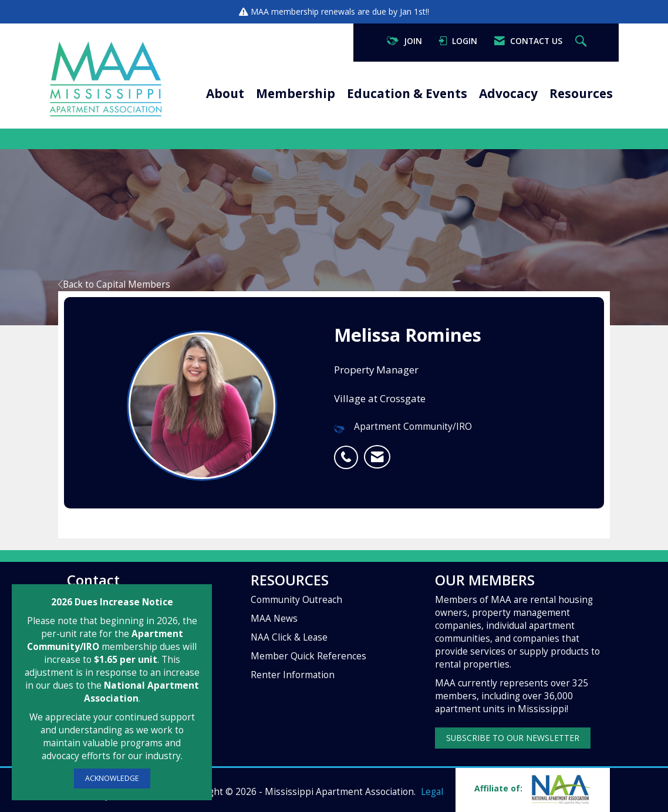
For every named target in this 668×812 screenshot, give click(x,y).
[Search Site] (582, 41)
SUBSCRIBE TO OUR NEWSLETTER (513, 738)
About (225, 93)
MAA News (274, 619)
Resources (581, 93)
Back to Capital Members (114, 284)
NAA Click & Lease (289, 637)
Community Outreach (296, 600)
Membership (296, 93)
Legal (432, 792)
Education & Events (407, 93)
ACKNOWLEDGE (112, 778)
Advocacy (508, 93)
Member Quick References (308, 656)
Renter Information (293, 675)
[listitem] (349, 451)
